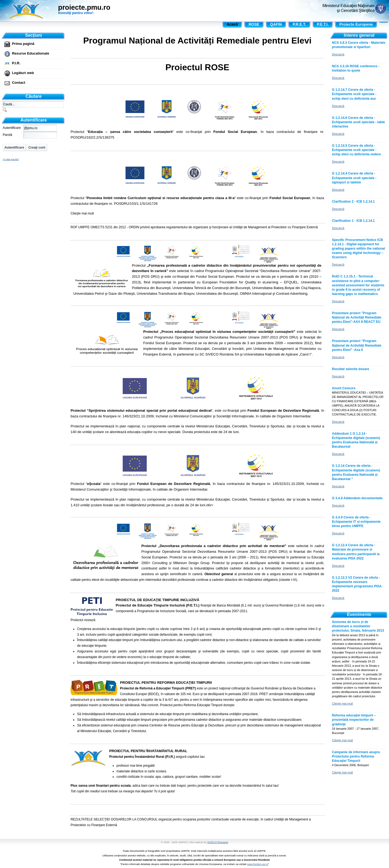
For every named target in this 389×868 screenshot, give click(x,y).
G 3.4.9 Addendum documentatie (357, 498)
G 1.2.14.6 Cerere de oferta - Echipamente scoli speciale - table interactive (358, 122)
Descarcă (338, 54)
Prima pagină (23, 44)
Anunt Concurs (344, 388)
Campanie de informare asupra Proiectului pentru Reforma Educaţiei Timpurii (356, 756)
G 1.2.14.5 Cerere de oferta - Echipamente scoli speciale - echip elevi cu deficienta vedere (356, 150)
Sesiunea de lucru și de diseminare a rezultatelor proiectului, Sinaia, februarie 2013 (358, 626)
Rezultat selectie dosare (351, 369)
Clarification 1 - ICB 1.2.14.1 (353, 221)
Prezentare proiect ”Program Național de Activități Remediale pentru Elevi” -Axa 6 (357, 345)
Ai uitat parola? (11, 159)
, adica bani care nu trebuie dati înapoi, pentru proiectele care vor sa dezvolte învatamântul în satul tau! (197, 771)
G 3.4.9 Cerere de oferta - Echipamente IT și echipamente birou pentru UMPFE (356, 522)
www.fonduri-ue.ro (258, 864)
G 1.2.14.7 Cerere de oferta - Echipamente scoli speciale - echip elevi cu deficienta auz (354, 94)
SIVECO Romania (218, 842)
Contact (19, 83)
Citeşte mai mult (82, 213)
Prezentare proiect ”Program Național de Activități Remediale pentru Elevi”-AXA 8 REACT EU (357, 317)
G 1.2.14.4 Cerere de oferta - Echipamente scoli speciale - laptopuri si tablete (354, 178)
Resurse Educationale (31, 53)
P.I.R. (16, 63)
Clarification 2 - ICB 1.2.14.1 (353, 202)
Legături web (23, 73)
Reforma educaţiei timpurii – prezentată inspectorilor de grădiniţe (354, 720)
